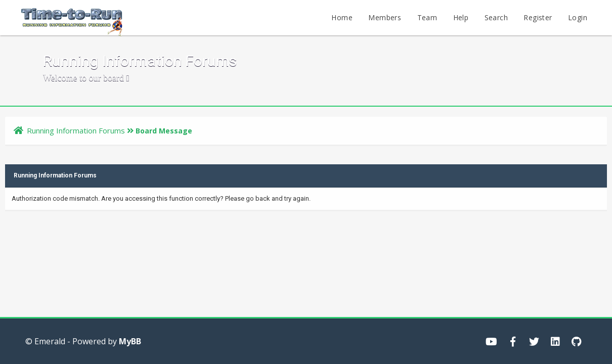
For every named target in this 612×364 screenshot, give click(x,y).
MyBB (130, 341)
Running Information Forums (76, 130)
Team (427, 17)
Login (578, 17)
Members (385, 17)
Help (461, 17)
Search (496, 17)
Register (538, 17)
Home (342, 17)
